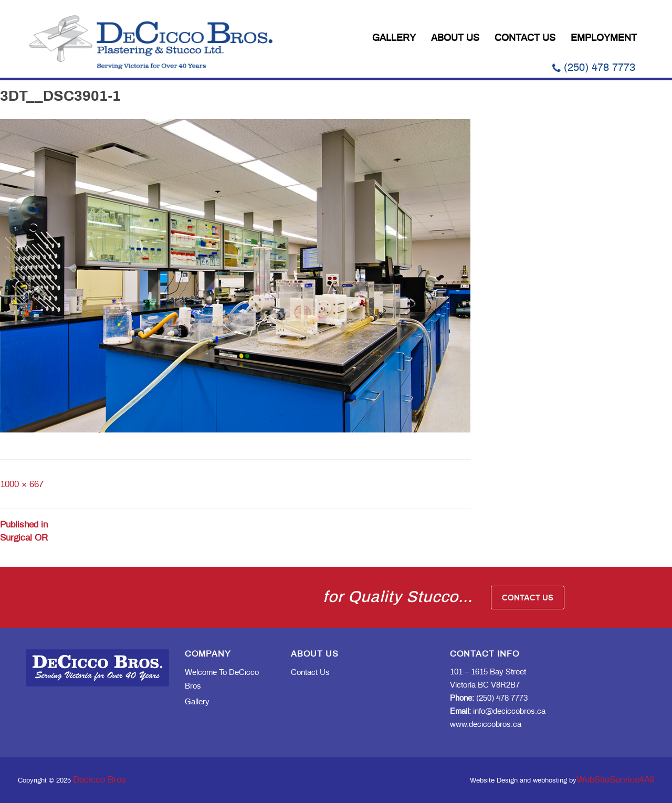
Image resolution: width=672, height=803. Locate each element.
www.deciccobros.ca (486, 725)
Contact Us (525, 38)
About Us (455, 38)
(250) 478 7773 (594, 68)
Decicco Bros (99, 780)
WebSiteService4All (615, 780)
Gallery (394, 38)
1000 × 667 (22, 484)
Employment (604, 38)
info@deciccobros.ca (498, 711)
